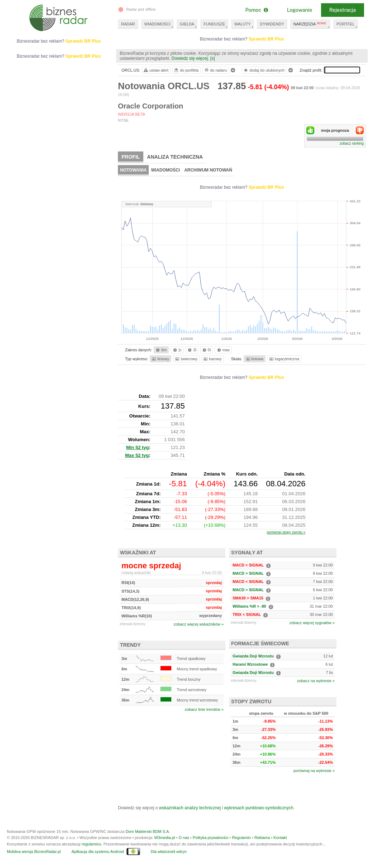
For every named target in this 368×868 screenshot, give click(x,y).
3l (191, 350)
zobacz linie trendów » (204, 709)
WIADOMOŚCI (157, 24)
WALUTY (242, 24)
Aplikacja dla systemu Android (97, 852)
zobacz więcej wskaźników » (199, 624)
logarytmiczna (284, 359)
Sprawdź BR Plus (266, 39)
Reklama (262, 838)
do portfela (186, 70)
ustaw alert (156, 70)
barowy (212, 359)
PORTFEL (346, 24)
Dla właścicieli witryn (169, 852)
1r (177, 350)
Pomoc (256, 10)
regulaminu (91, 844)
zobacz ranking (352, 143)
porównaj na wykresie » (314, 771)
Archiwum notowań (208, 170)
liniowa (254, 359)
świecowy (186, 359)
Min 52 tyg (138, 447)
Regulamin (241, 838)
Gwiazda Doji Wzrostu (253, 656)
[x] (213, 58)
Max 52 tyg (137, 455)
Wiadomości (165, 170)
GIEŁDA (187, 24)
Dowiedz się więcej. (190, 58)
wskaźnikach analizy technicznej (190, 808)
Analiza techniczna (175, 157)
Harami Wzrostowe (250, 664)
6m (161, 350)
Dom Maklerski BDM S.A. (148, 831)
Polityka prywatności (211, 838)
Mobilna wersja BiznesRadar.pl (34, 852)
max (223, 350)
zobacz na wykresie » (316, 681)
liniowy (160, 359)
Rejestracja (343, 10)
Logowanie (300, 10)
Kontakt (280, 838)
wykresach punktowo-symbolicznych (259, 808)
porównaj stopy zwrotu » (286, 532)
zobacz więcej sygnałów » (312, 623)
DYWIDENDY (272, 24)
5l (206, 350)
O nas (184, 838)
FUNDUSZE (214, 24)
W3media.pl (164, 838)
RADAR (128, 24)
